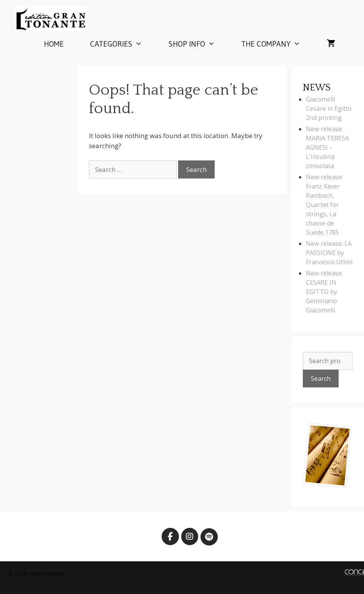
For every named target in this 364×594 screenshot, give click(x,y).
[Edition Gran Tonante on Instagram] (190, 537)
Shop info (198, 44)
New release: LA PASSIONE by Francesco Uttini (329, 253)
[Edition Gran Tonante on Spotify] (209, 537)
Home (54, 44)
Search (321, 379)
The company (277, 44)
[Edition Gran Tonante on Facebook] (170, 537)
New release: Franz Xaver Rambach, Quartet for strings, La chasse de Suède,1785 (324, 205)
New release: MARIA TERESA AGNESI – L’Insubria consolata (327, 147)
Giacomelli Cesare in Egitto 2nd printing (329, 108)
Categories (123, 44)
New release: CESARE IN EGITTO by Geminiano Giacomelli (324, 292)
